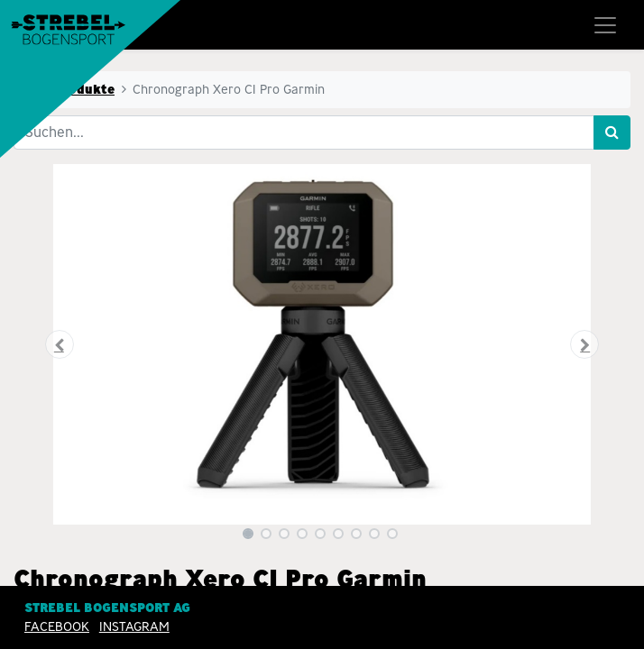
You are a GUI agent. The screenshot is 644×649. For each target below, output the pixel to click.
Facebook (57, 626)
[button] (60, 344)
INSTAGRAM (134, 626)
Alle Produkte (69, 89)
